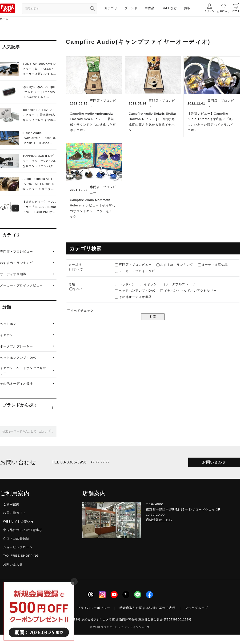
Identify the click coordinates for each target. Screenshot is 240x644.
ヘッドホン (8, 324)
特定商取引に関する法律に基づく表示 (148, 608)
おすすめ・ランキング (16, 263)
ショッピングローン (18, 547)
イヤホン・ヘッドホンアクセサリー (23, 370)
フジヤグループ (196, 608)
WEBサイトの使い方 (18, 521)
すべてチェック (82, 311)
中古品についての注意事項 (23, 530)
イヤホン (7, 335)
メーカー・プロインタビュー (21, 285)
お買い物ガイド (15, 513)
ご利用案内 (11, 504)
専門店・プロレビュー (16, 252)
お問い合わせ (214, 462)
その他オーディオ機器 (16, 384)
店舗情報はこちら (159, 520)
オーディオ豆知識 (13, 274)
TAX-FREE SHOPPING (21, 556)
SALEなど (169, 8)
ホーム (4, 19)
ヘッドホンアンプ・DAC (18, 358)
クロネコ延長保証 (16, 538)
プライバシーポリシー (94, 608)
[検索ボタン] (92, 8)
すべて (78, 269)
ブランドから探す (20, 405)
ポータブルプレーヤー (16, 346)
